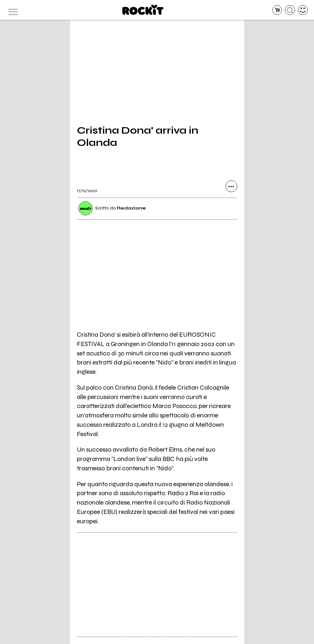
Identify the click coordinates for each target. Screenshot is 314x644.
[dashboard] (303, 10)
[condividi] (231, 186)
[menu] (11, 10)
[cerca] (290, 10)
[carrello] (277, 10)
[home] (143, 10)
